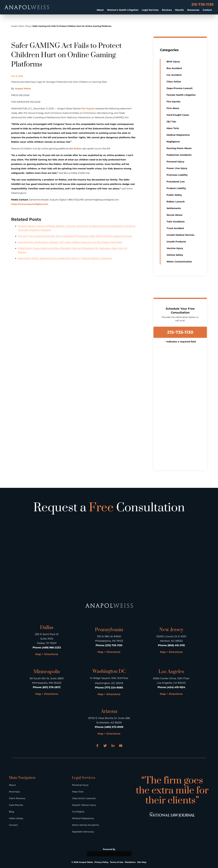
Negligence (173, 142)
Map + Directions (47, 654)
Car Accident (174, 75)
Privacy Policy (101, 862)
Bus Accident (174, 68)
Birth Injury (173, 62)
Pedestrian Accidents (179, 155)
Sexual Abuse (174, 215)
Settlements (174, 208)
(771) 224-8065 (114, 688)
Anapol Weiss (18, 26)
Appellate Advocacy (83, 832)
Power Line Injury (177, 168)
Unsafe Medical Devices (180, 235)
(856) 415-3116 (176, 645)
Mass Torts (173, 128)
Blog (28, 26)
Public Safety (174, 195)
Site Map (142, 862)
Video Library (16, 818)
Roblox (78, 149)
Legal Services (150, 10)
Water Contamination (179, 262)
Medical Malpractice (178, 135)
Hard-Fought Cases (178, 115)
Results (180, 10)
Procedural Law (176, 182)
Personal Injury (175, 162)
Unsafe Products (176, 242)
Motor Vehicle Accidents (86, 825)
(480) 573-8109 (114, 727)
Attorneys (14, 792)
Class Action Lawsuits (84, 798)
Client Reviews (17, 798)
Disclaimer (130, 862)
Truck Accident (175, 228)
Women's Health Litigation (123, 10)
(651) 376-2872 (52, 687)
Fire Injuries (174, 102)
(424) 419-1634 (176, 687)
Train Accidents (176, 222)
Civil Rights (78, 812)
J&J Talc (171, 122)
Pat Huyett (88, 109)
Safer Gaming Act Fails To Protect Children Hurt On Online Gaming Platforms (72, 26)
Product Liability (176, 188)
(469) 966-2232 (52, 648)
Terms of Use (117, 862)
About (100, 10)
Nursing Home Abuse (179, 148)
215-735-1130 (202, 4)
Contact (207, 10)
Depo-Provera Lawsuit (180, 88)
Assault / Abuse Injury (84, 805)
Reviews (167, 10)
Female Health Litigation (181, 95)
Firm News (173, 108)
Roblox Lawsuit (176, 202)
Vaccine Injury (175, 248)
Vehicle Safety (175, 255)
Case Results (16, 805)
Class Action (174, 82)
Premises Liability (177, 175)
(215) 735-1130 (114, 645)
